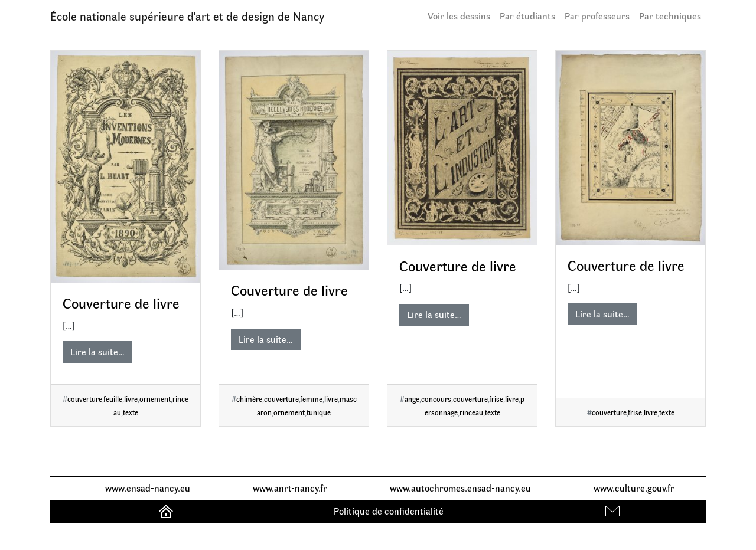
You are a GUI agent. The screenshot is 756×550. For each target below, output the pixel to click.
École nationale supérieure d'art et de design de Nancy (187, 16)
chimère (249, 399)
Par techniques (670, 16)
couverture (85, 399)
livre (131, 399)
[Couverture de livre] (126, 167)
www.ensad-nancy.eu (148, 488)
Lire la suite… (97, 351)
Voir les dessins (459, 16)
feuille (113, 399)
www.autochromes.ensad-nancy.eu (460, 488)
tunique (319, 412)
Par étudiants (527, 16)
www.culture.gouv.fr (634, 488)
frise (496, 399)
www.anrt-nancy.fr (290, 488)
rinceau (471, 412)
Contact (614, 511)
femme (311, 399)
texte (131, 412)
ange (412, 399)
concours (436, 399)
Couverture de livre (121, 303)
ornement (155, 399)
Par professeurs (597, 16)
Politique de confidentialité (389, 511)
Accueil (167, 511)
